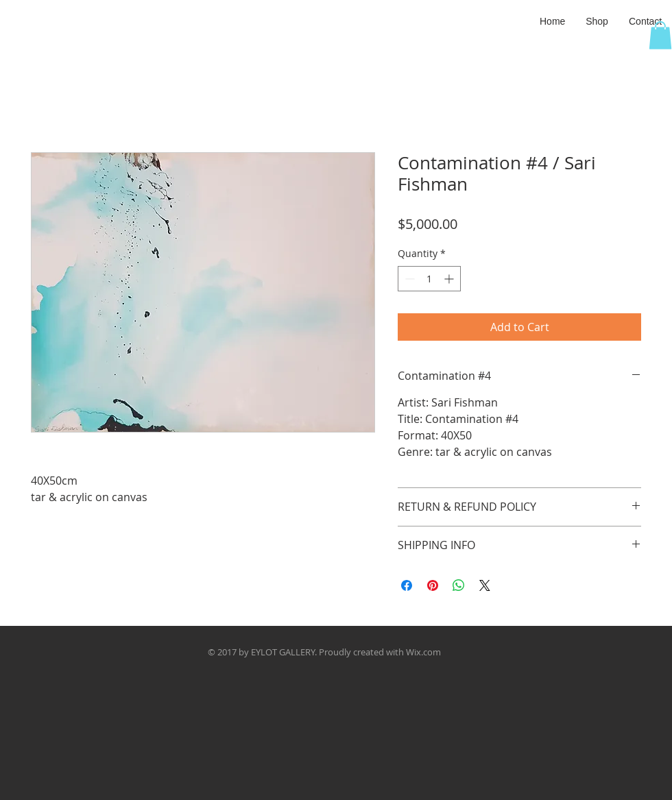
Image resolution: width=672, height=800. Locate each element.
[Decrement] (408, 279)
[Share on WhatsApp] (459, 585)
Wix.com (423, 652)
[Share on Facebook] (407, 585)
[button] (597, 21)
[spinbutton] (429, 279)
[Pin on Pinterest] (433, 585)
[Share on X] (485, 585)
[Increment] (450, 279)
